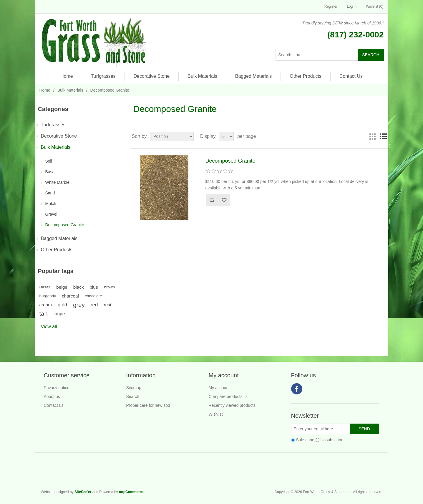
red (94, 305)
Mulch (51, 204)
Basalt (51, 172)
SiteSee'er (83, 492)
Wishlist (216, 414)
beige (62, 287)
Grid (373, 136)
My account (219, 388)
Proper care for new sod (148, 405)
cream (46, 305)
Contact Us (351, 76)
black (79, 287)
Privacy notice (57, 388)
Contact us (54, 405)
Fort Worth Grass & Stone (379, 474)
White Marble (57, 182)
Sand (50, 193)
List (383, 136)
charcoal (70, 296)
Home (67, 76)
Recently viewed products (232, 405)
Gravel (51, 214)
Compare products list (229, 396)
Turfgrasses (103, 76)
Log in (352, 6)
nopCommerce (131, 492)
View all (49, 327)
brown (109, 287)
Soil (49, 161)
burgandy (48, 296)
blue (94, 287)
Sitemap (134, 388)
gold (62, 305)
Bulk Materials (202, 76)
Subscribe (305, 440)
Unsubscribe (332, 440)
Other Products (306, 76)
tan (44, 314)
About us (52, 396)
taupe (59, 314)
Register (331, 6)
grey (79, 305)
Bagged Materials (254, 76)
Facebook (297, 389)
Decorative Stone (152, 76)
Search (133, 396)
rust (107, 305)
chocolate (93, 296)
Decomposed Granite (65, 225)
